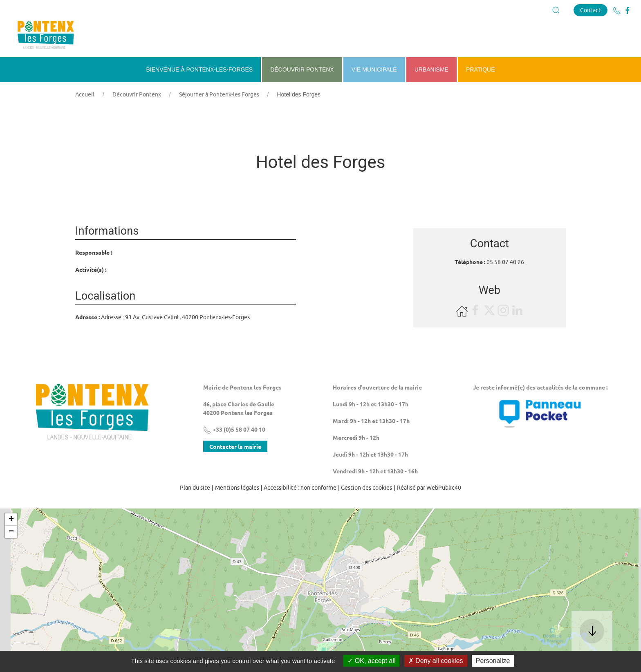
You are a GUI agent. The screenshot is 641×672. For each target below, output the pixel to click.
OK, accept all (371, 661)
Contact (591, 10)
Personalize (493, 661)
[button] (556, 10)
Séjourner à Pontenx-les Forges (219, 94)
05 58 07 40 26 (505, 262)
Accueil (85, 94)
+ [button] (11, 520)
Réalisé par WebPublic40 (429, 488)
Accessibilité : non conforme (300, 488)
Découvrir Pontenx (137, 94)
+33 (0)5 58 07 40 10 (234, 429)
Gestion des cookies (366, 488)
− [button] (11, 532)
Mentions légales (237, 488)
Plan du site (195, 488)
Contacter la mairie (235, 446)
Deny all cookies (436, 661)
